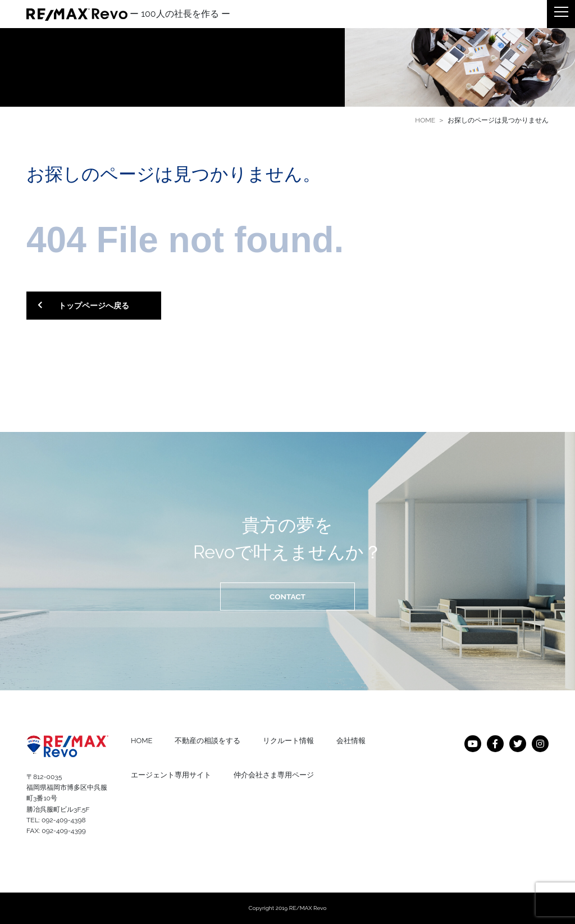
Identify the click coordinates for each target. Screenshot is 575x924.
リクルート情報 (288, 741)
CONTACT (287, 597)
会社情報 (351, 741)
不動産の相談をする (207, 741)
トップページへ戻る (83, 306)
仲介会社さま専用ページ (274, 775)
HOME (425, 120)
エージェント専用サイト (171, 775)
